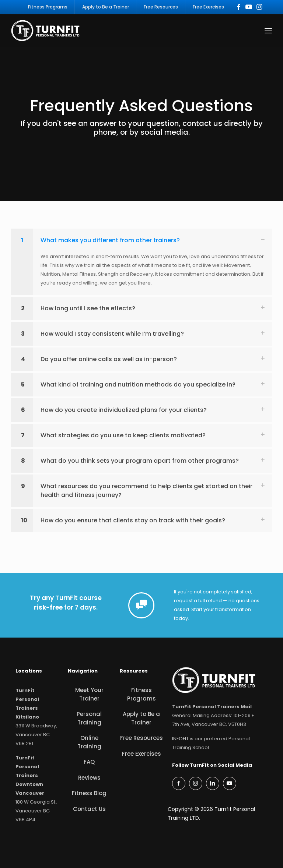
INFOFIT (180, 739)
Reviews (89, 778)
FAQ (89, 762)
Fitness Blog (89, 793)
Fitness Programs (141, 694)
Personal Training (89, 718)
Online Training (89, 742)
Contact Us (89, 809)
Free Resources (141, 738)
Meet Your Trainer (89, 694)
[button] (141, 262)
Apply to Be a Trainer (141, 718)
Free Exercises (141, 754)
